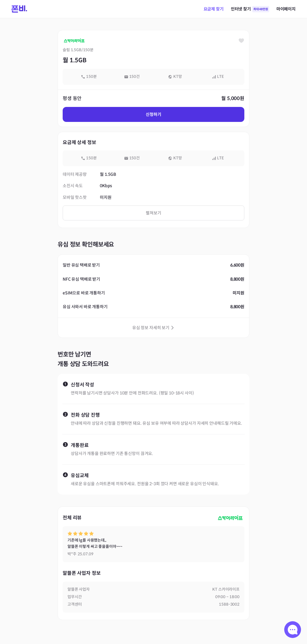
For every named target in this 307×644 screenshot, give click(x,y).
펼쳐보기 (153, 213)
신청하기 (153, 114)
